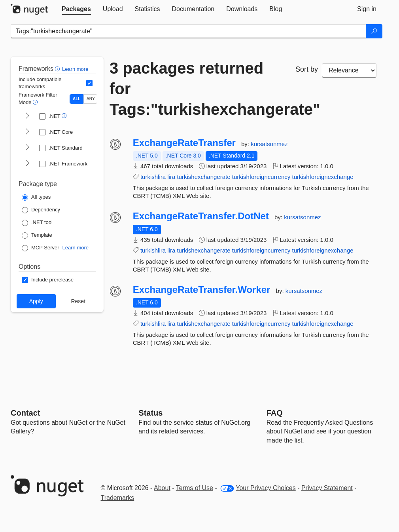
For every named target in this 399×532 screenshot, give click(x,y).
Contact (25, 413)
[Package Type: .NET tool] (37, 223)
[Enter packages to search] (188, 31)
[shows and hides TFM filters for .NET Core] (27, 132)
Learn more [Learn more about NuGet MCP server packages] (76, 248)
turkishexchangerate (203, 177)
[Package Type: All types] (36, 198)
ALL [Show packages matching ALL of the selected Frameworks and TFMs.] (77, 99)
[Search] (374, 31)
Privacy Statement (327, 488)
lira (171, 177)
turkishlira (153, 177)
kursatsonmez (269, 144)
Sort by (307, 69)
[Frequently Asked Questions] (275, 413)
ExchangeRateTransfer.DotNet (201, 216)
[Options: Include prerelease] (48, 280)
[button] (58, 69)
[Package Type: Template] (37, 236)
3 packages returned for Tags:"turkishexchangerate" (197, 89)
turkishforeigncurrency (261, 177)
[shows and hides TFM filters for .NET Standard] (27, 148)
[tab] (76, 9)
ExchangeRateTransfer (184, 143)
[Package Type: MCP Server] (41, 248)
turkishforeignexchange (322, 177)
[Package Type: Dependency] (41, 210)
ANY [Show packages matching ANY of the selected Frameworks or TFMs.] (91, 99)
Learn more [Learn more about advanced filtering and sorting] (75, 69)
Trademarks (118, 498)
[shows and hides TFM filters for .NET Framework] (27, 164)
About (162, 488)
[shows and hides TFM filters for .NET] (27, 116)
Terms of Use (195, 488)
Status (150, 413)
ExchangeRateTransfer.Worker (202, 290)
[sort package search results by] (349, 70)
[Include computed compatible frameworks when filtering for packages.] (89, 83)
